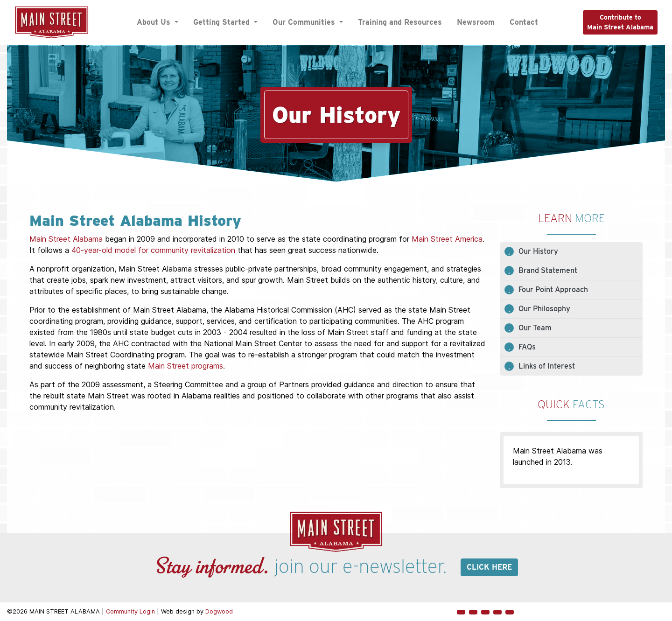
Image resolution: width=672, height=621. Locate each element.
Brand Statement (548, 270)
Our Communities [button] (305, 22)
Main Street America (447, 239)
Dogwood (219, 611)
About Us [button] (155, 22)
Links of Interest (547, 366)
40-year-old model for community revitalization (153, 250)
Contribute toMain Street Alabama (620, 22)
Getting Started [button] (223, 22)
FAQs (527, 347)
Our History (538, 251)
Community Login (130, 611)
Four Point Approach (553, 290)
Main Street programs (185, 366)
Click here (489, 567)
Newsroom (476, 22)
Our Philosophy (544, 309)
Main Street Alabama (66, 239)
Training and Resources (400, 22)
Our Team (535, 328)
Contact (524, 22)
